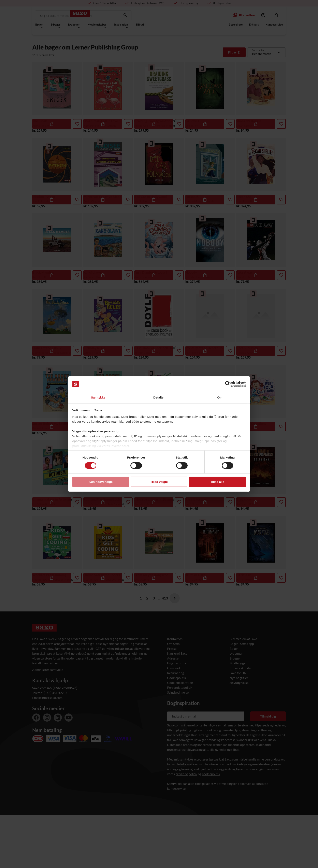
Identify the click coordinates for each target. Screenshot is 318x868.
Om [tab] (220, 397)
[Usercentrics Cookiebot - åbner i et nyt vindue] (228, 384)
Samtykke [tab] (98, 397)
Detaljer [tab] (159, 397)
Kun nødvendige (101, 482)
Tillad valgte (159, 482)
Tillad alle (217, 482)
